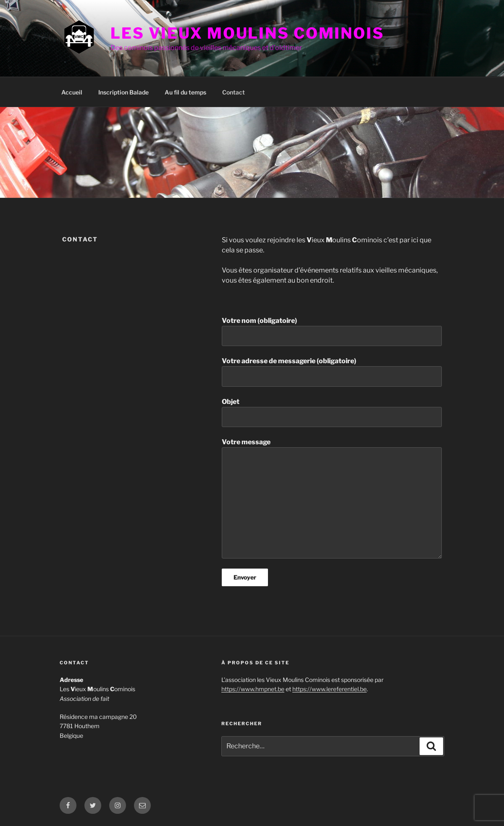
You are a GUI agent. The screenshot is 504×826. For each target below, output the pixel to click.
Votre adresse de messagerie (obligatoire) (332, 372)
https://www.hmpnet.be (253, 689)
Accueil (72, 92)
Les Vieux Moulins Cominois (247, 33)
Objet (332, 412)
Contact (234, 92)
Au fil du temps (185, 92)
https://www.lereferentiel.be (329, 689)
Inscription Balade (123, 92)
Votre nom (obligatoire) (332, 331)
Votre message (332, 498)
